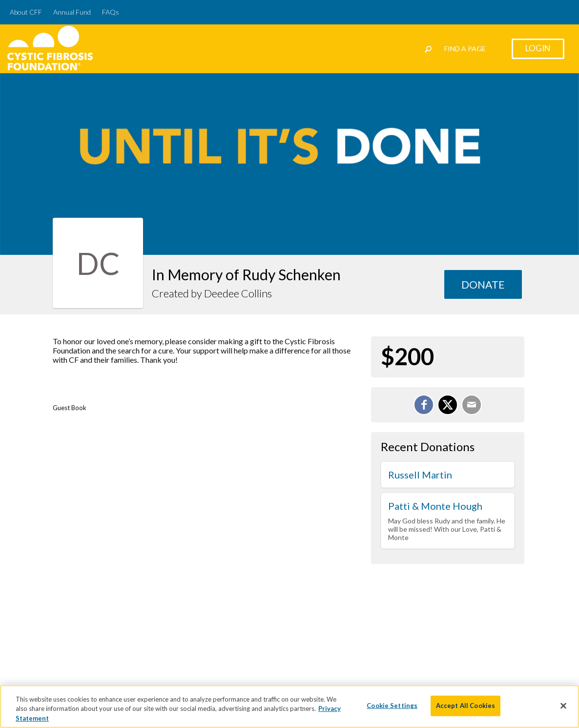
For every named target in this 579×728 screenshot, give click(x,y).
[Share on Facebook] (424, 405)
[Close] (563, 711)
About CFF (26, 12)
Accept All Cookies (465, 711)
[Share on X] (448, 405)
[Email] (472, 405)
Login (538, 48)
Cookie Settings (392, 711)
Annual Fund (72, 12)
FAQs (111, 12)
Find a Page (465, 49)
